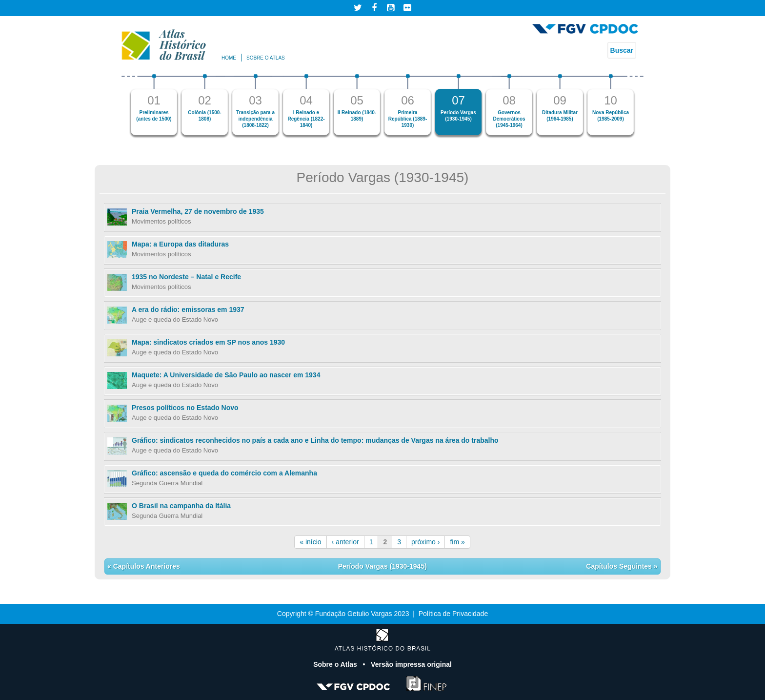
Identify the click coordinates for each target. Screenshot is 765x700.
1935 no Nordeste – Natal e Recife (186, 277)
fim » (457, 542)
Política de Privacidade (453, 614)
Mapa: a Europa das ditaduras (180, 244)
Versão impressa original (411, 664)
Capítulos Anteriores (146, 566)
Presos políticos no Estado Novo (185, 408)
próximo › (425, 542)
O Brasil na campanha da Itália (181, 506)
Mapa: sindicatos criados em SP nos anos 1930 (208, 342)
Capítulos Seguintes (620, 566)
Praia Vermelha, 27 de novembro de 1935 (198, 211)
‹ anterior (345, 542)
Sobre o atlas (266, 58)
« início (310, 542)
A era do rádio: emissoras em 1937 (188, 309)
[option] (154, 105)
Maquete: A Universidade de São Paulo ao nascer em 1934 (226, 375)
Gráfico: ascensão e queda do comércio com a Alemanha (224, 473)
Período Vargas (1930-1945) (382, 566)
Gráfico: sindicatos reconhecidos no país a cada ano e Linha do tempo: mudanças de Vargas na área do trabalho (315, 440)
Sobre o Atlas (336, 664)
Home (229, 58)
